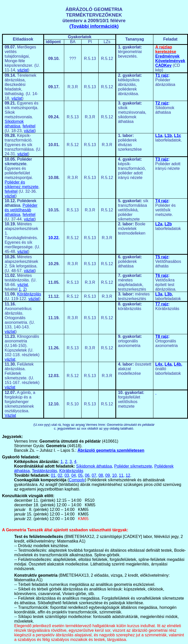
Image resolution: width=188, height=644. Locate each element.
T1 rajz (162, 75)
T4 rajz (162, 201)
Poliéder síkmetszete (133, 466)
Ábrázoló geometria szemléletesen (111, 450)
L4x (159, 364)
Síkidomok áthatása (14, 124)
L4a (168, 364)
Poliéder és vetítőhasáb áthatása (21, 210)
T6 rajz (162, 275)
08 (101, 475)
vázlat (23, 70)
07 (94, 475)
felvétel (29, 126)
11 (121, 475)
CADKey (164, 65)
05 (80, 475)
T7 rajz (162, 304)
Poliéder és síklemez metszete (21, 184)
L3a (159, 294)
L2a (159, 224)
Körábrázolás (29, 294)
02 (60, 475)
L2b (168, 224)
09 (108, 475)
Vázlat (10, 415)
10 (114, 475)
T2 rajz (162, 103)
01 (53, 475)
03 (67, 475)
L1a (159, 136)
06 (87, 475)
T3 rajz (162, 159)
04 (74, 475)
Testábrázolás (44, 471)
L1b (168, 136)
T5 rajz (162, 257)
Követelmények (170, 61)
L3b (168, 294)
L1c (178, 136)
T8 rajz (162, 336)
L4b (177, 364)
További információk (94, 26)
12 (128, 475)
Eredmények (167, 56)
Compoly (77, 480)
